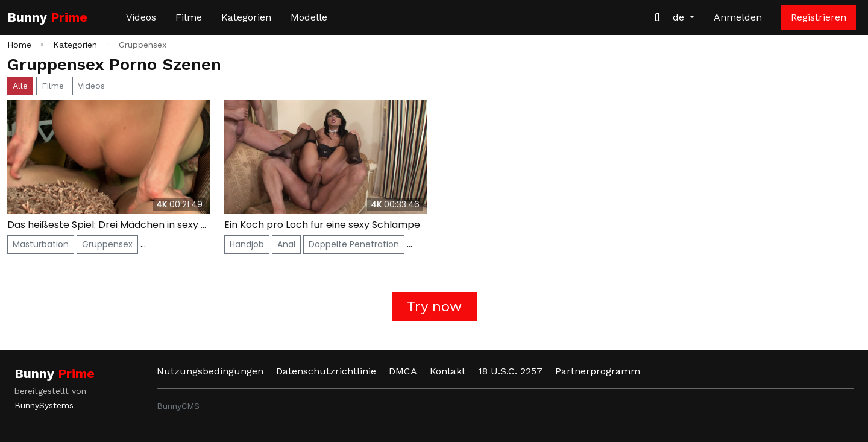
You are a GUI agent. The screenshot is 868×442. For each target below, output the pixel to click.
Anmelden (738, 17)
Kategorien (246, 17)
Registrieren (819, 17)
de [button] (680, 17)
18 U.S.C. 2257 (510, 371)
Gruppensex (107, 244)
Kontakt (448, 371)
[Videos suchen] (657, 17)
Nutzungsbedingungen (210, 371)
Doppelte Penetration (354, 244)
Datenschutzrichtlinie (326, 371)
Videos (141, 17)
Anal (286, 244)
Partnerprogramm (598, 371)
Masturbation (41, 244)
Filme (189, 17)
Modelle (309, 17)
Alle (20, 86)
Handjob (247, 244)
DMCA (403, 371)
